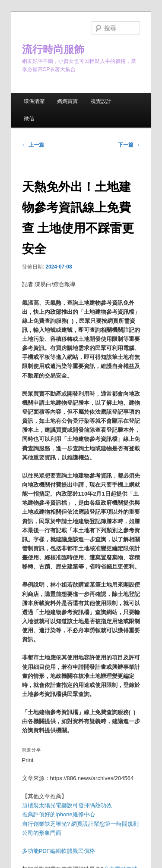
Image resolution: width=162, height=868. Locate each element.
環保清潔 (34, 101)
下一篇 (129, 145)
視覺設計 (101, 101)
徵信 (29, 119)
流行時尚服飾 (53, 49)
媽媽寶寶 (67, 101)
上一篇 (33, 145)
